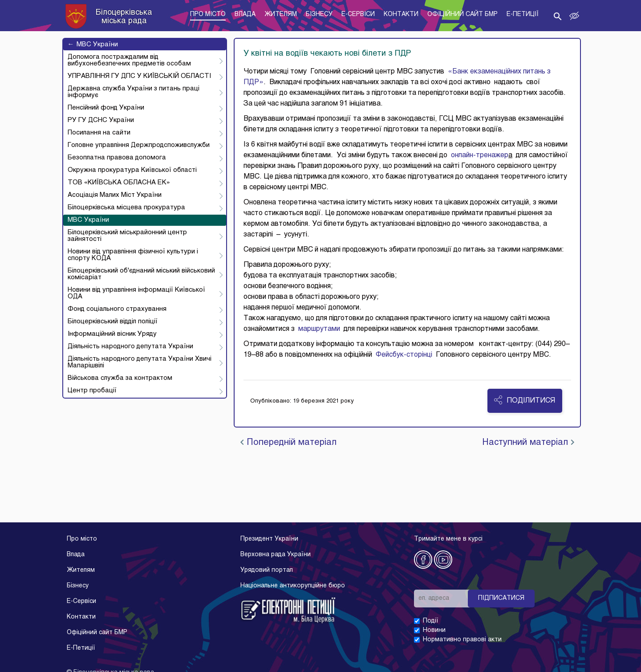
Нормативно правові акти (462, 640)
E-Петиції (81, 648)
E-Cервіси (81, 601)
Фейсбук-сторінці (402, 355)
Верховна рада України (276, 555)
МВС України (93, 45)
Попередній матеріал (288, 443)
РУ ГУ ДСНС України (101, 120)
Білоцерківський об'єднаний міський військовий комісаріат (141, 274)
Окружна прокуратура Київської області (132, 170)
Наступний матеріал (528, 443)
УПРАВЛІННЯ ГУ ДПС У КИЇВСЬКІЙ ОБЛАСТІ (139, 76)
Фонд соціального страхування (117, 309)
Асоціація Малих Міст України (115, 195)
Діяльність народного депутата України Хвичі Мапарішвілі (140, 362)
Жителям (81, 570)
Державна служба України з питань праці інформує (134, 92)
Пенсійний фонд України (106, 108)
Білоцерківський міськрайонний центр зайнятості (127, 236)
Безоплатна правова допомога (117, 158)
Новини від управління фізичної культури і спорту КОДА (133, 255)
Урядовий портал (267, 570)
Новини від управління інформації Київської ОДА (136, 293)
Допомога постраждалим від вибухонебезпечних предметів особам (129, 60)
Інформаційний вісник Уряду (112, 334)
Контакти (81, 617)
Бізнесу (78, 586)
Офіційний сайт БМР (97, 633)
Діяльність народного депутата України (130, 346)
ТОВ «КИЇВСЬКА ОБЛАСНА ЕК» (119, 183)
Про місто (82, 539)
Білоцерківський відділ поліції (113, 322)
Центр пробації (92, 391)
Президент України (269, 539)
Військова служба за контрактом (120, 378)
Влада (76, 555)
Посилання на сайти (99, 133)
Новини (434, 630)
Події (431, 621)
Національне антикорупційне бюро (293, 586)
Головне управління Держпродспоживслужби (139, 145)
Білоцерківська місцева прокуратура (126, 208)
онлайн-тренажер (480, 155)
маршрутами (319, 329)
